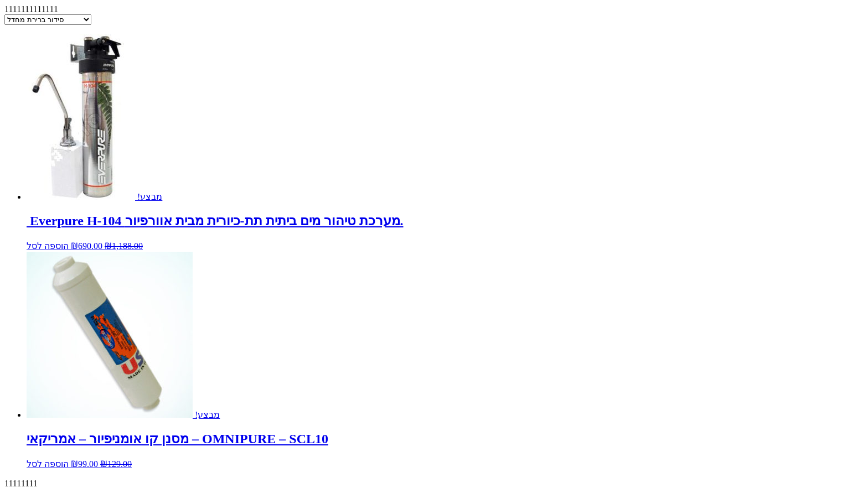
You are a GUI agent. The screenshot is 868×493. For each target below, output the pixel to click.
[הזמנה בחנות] (48, 20)
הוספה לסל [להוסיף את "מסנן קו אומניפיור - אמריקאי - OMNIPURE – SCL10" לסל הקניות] (48, 464)
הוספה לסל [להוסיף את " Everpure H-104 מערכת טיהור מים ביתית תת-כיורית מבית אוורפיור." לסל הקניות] (48, 246)
